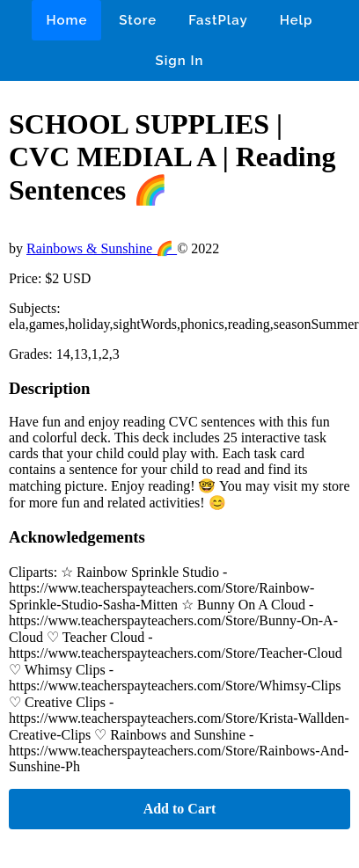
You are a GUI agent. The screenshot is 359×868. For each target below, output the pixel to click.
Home (66, 20)
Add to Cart (180, 809)
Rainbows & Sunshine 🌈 (102, 248)
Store (138, 20)
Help (297, 20)
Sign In (180, 61)
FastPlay (218, 20)
